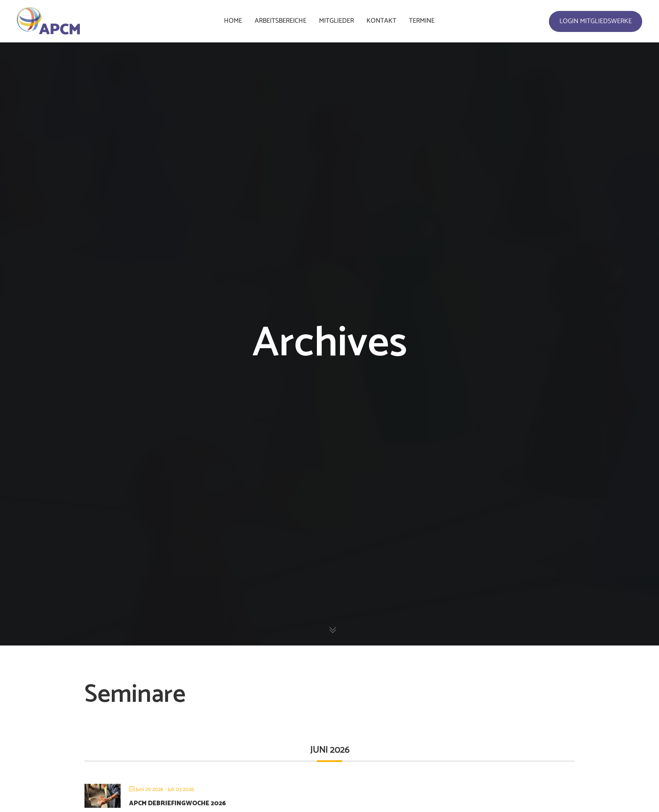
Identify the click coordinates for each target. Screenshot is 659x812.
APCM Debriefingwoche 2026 (178, 803)
